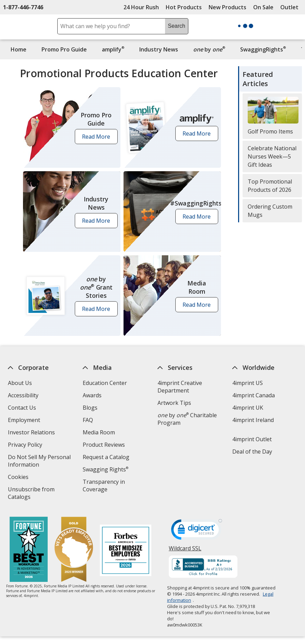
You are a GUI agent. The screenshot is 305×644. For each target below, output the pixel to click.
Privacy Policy (26, 446)
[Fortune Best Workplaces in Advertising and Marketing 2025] (29, 550)
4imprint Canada (254, 395)
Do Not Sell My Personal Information (39, 462)
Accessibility (23, 395)
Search (177, 26)
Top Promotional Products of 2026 (270, 186)
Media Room (99, 432)
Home (19, 49)
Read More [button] (98, 138)
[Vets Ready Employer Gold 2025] (74, 550)
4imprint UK (248, 408)
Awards (92, 395)
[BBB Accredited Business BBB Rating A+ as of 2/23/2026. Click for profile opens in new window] (203, 567)
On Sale (263, 7)
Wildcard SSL (185, 551)
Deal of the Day (252, 452)
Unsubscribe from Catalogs (31, 494)
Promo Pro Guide (64, 49)
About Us (20, 383)
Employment (24, 420)
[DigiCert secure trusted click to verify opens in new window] (197, 531)
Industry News (159, 49)
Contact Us (22, 408)
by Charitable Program (187, 419)
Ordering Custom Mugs (270, 211)
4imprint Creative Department (180, 387)
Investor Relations (32, 433)
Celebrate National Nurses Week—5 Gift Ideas (272, 156)
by (211, 49)
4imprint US (248, 383)
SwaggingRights (263, 49)
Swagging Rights (105, 469)
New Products (227, 7)
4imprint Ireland (253, 420)
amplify (113, 49)
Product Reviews (104, 445)
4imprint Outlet (252, 439)
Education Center (105, 383)
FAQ (88, 420)
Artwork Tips (174, 403)
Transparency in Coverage (105, 486)
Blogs (90, 408)
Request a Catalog (106, 457)
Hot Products (184, 7)
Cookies (19, 478)
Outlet (291, 7)
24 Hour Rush (141, 7)
